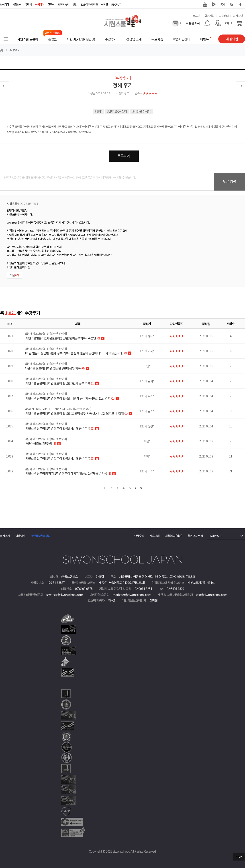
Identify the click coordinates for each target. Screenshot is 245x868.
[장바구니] (239, 23)
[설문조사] (186, 23)
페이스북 (241, 4)
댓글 (14, 275)
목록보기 (124, 156)
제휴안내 (155, 536)
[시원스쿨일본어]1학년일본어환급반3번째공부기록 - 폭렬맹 (81, 336)
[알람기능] (207, 23)
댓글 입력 (230, 181)
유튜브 (205, 4)
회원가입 (209, 16)
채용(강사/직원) (174, 536)
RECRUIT (116, 4)
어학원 (104, 4)
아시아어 (40, 4)
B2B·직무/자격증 (89, 4)
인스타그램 (223, 4)
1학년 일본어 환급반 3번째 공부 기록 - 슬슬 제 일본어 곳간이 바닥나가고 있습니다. (81, 351)
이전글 (4, 86)
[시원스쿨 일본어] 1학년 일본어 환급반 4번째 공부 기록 (81, 426)
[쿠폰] (228, 23)
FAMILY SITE (215, 536)
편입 (75, 4)
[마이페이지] (218, 23)
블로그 (232, 4)
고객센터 (224, 16)
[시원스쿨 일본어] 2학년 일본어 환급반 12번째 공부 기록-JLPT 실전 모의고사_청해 (81, 411)
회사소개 (5, 536)
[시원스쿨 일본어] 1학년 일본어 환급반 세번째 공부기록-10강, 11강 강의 (81, 396)
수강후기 (15, 50)
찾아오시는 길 (195, 536)
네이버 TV (214, 4)
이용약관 (20, 536)
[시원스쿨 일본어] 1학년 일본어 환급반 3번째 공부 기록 (81, 381)
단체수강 (139, 536)
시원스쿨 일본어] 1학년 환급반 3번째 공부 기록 (81, 366)
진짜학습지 (63, 4)
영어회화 (4, 4)
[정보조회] (139, 583)
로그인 (196, 16)
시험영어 (17, 4)
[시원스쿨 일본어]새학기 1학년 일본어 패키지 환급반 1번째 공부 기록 (81, 471)
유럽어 (28, 4)
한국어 (51, 4)
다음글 (241, 86)
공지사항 (238, 16)
